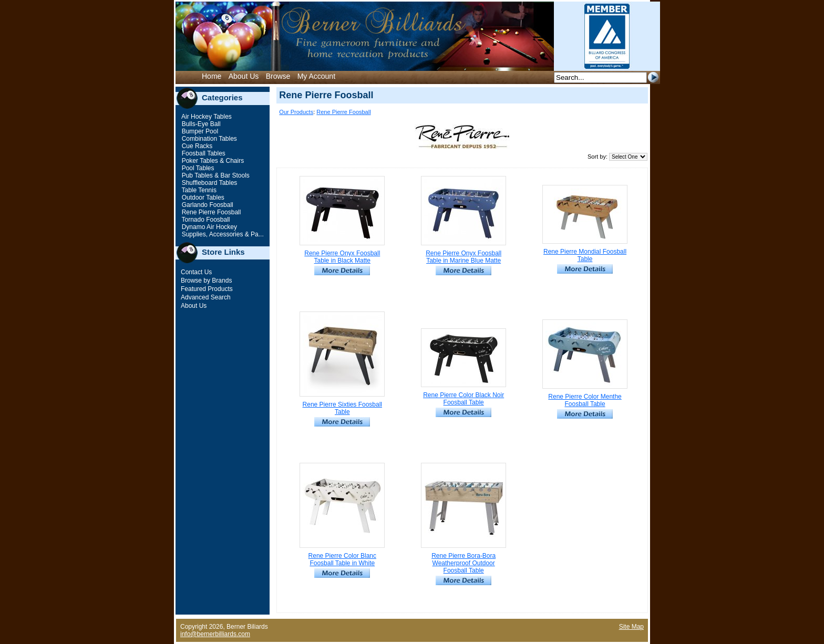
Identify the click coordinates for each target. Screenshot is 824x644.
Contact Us (196, 272)
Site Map (631, 627)
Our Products (296, 112)
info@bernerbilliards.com (215, 634)
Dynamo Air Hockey (208, 227)
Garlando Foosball (206, 205)
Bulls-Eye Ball (200, 124)
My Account (316, 76)
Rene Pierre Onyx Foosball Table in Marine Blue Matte (463, 257)
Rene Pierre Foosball (210, 212)
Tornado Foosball (205, 220)
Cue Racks (196, 146)
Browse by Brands (206, 281)
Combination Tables (208, 139)
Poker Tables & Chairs (212, 161)
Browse (278, 76)
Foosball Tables (203, 153)
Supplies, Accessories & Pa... (222, 234)
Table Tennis (198, 190)
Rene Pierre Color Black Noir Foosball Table (463, 399)
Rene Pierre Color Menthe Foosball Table (585, 400)
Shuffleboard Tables (208, 183)
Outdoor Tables (202, 198)
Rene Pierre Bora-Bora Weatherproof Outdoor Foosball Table (463, 563)
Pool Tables (197, 168)
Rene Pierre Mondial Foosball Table (585, 255)
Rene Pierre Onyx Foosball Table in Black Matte (342, 257)
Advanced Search (206, 297)
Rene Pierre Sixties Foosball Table (342, 408)
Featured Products (207, 289)
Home (212, 76)
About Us (244, 76)
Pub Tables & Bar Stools (215, 175)
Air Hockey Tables (206, 117)
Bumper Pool (199, 131)
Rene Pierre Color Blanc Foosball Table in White (342, 559)
